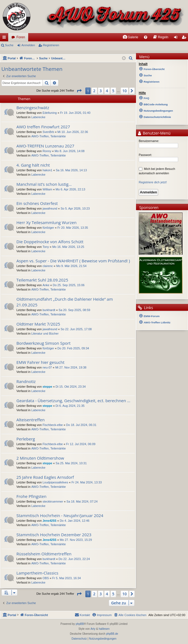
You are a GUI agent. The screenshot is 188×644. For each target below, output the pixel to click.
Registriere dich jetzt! (153, 182)
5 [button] (113, 91)
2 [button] (94, 91)
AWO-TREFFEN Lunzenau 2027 (45, 146)
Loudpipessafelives (55, 482)
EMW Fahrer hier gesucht (41, 362)
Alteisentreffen (31, 420)
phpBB (80, 624)
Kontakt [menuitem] (82, 615)
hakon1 (47, 170)
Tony (46, 247)
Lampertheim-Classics (37, 573)
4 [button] (107, 91)
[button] (79, 91)
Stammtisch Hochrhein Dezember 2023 (54, 535)
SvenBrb (48, 132)
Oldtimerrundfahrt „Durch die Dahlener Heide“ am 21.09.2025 (65, 302)
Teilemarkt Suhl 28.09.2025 (42, 280)
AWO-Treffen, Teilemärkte (48, 136)
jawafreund (50, 208)
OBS (46, 578)
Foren (21, 37)
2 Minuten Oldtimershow (40, 458)
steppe (47, 387)
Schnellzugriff (5, 38)
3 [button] (101, 91)
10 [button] (125, 91)
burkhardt (49, 310)
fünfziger (48, 228)
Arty (93, 629)
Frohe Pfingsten (31, 496)
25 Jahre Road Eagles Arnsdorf (45, 477)
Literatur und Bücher (45, 333)
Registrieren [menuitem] (185, 38)
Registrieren (51, 45)
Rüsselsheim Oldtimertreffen (44, 554)
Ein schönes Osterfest (37, 203)
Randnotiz (26, 381)
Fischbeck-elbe (53, 425)
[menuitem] (130, 37)
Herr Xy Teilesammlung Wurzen (47, 222)
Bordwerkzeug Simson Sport (44, 343)
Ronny (47, 151)
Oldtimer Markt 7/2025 (38, 324)
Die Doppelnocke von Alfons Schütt (50, 242)
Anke (46, 285)
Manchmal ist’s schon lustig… (44, 184)
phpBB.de (112, 634)
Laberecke (38, 117)
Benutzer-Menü (154, 134)
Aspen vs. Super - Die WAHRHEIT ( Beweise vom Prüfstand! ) (73, 261)
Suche (9, 45)
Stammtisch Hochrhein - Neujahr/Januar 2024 (60, 515)
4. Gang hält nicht (33, 165)
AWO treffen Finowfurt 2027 (43, 127)
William (47, 189)
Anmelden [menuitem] (177, 38)
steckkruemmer (53, 501)
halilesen (104, 629)
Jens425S (49, 521)
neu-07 (47, 367)
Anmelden (28, 45)
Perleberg (26, 439)
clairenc (48, 266)
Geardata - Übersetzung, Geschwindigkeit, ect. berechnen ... (73, 401)
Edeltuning (50, 113)
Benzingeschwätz (33, 108)
